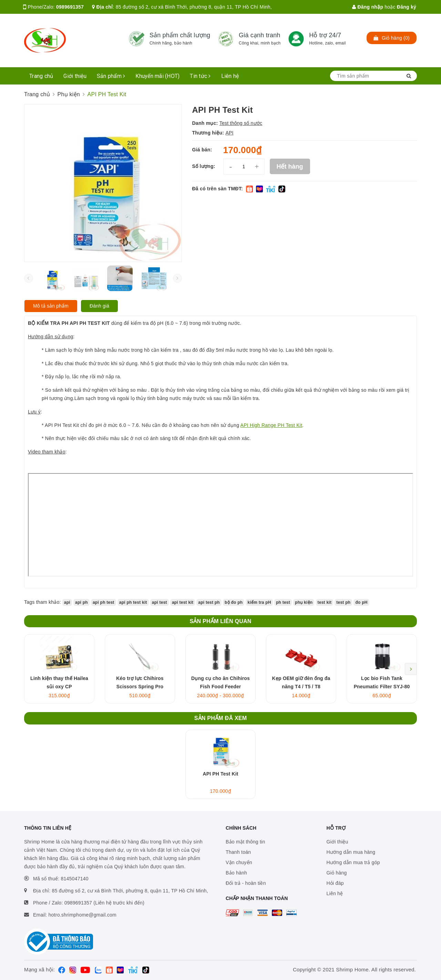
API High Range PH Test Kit (271, 425)
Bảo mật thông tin (245, 842)
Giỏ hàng (337, 873)
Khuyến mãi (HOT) (157, 76)
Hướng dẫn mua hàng (351, 852)
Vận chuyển (239, 862)
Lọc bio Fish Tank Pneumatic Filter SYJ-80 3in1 (382, 687)
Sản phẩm (111, 76)
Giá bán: (202, 150)
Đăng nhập (368, 7)
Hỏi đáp (335, 883)
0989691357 (70, 7)
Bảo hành (236, 873)
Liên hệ (230, 76)
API (229, 133)
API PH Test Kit (221, 774)
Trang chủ (41, 76)
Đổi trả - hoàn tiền (246, 883)
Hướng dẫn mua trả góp (353, 862)
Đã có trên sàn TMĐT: (218, 189)
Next (411, 669)
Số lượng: (204, 166)
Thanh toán (238, 852)
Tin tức (200, 76)
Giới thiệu (75, 76)
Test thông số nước (241, 123)
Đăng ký (407, 7)
